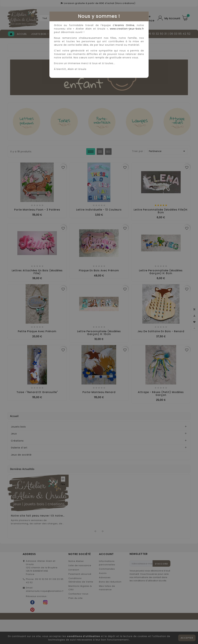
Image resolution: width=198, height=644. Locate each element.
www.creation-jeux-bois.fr (127, 29)
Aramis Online (125, 25)
